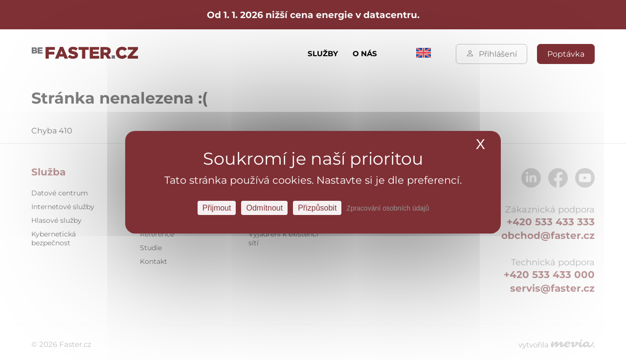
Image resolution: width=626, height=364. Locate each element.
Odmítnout (264, 207)
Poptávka (566, 54)
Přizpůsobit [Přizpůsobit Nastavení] (317, 207)
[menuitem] (424, 55)
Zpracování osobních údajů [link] (388, 208)
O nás (365, 54)
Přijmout (217, 207)
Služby (323, 54)
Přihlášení (492, 54)
